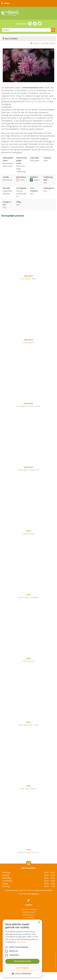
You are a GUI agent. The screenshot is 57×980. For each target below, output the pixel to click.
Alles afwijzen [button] (22, 968)
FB (30, 24)
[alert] (22, 948)
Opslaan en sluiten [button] (22, 961)
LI (40, 24)
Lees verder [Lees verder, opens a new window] (21, 942)
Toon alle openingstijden (29, 894)
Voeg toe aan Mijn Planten (44, 43)
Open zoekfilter (10, 39)
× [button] (39, 922)
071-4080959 (29, 918)
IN (35, 24)
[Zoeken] (28, 30)
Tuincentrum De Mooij (29, 909)
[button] (22, 973)
